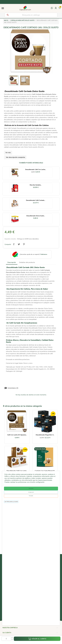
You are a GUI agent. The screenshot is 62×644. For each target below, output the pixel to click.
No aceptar (31, 496)
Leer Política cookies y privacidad (11, 502)
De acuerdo (31, 488)
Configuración (31, 492)
